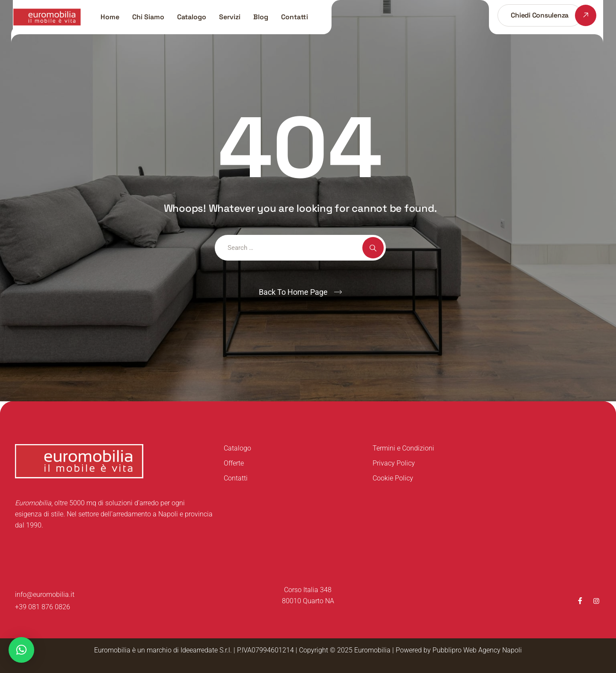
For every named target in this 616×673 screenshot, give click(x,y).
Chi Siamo (148, 17)
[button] (21, 650)
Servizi (230, 17)
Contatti (295, 17)
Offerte (234, 463)
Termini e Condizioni (403, 448)
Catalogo (192, 17)
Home (110, 17)
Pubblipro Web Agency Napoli (477, 651)
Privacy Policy (394, 463)
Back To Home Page (293, 292)
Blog (261, 17)
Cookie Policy (393, 478)
